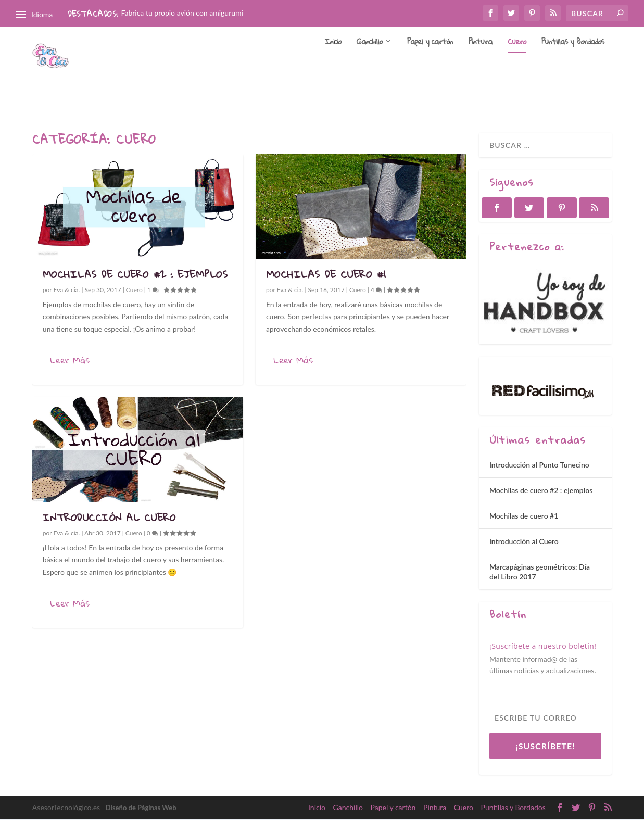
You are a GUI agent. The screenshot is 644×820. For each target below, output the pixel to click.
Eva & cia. (67, 290)
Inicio (333, 71)
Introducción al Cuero (109, 518)
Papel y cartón (430, 71)
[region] (545, 302)
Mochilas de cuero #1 (326, 275)
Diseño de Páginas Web (141, 808)
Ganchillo (369, 71)
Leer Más (70, 361)
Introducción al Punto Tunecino (539, 465)
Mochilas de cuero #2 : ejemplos (135, 275)
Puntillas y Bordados (573, 71)
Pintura (480, 71)
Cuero (517, 71)
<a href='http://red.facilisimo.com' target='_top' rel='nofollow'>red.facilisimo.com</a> (543, 393)
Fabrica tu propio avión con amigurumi (182, 13)
